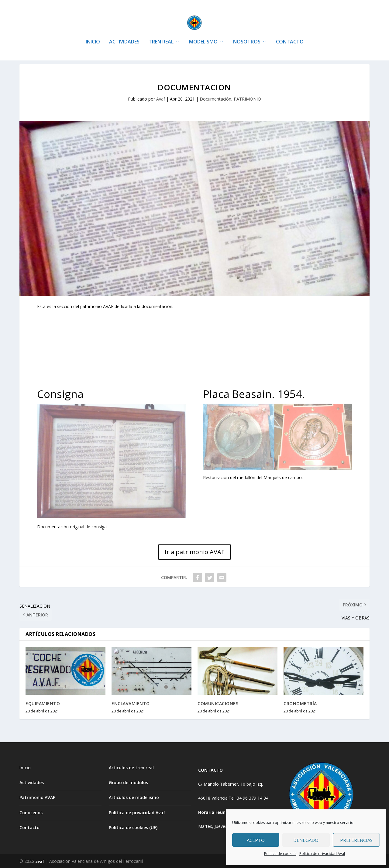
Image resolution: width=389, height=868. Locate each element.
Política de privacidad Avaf (322, 854)
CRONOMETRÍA (300, 703)
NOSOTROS (247, 33)
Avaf (161, 99)
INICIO (93, 33)
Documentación (215, 99)
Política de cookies (280, 854)
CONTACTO (290, 33)
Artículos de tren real (131, 768)
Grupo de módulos (128, 782)
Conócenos (31, 812)
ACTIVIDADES (124, 33)
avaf (40, 861)
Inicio (25, 768)
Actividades (32, 782)
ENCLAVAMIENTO (131, 703)
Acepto (256, 840)
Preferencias (356, 840)
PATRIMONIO (247, 99)
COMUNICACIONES (218, 703)
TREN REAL (161, 33)
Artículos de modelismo (134, 797)
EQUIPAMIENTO (43, 703)
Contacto (29, 827)
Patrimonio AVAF (37, 797)
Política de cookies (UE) (133, 827)
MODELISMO (203, 33)
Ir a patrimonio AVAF (194, 552)
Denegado (306, 840)
